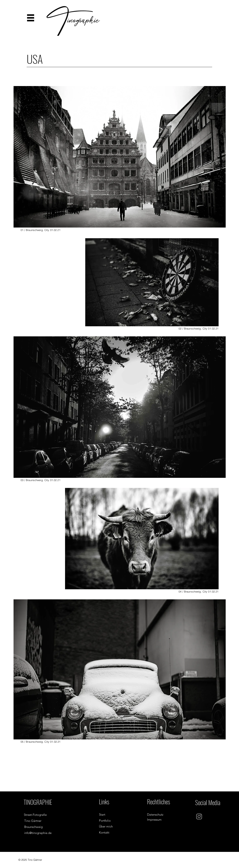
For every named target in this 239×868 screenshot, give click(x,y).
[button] (31, 18)
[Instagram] (199, 817)
